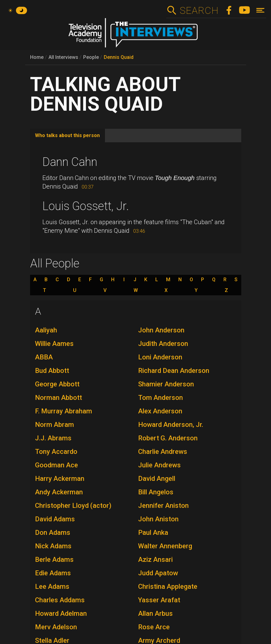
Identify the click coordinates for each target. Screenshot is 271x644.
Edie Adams (53, 573)
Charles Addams (60, 600)
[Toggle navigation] (260, 10)
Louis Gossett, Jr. (86, 206)
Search (199, 10)
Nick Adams (53, 546)
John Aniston (158, 519)
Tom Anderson (161, 398)
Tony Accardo (56, 452)
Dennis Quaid (119, 57)
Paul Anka (153, 533)
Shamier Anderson (166, 384)
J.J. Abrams (53, 438)
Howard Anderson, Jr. (171, 425)
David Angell (157, 479)
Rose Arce (154, 627)
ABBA (44, 357)
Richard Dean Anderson (174, 371)
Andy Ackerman (59, 492)
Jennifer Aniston (163, 506)
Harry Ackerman (60, 479)
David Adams (55, 519)
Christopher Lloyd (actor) (73, 506)
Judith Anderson (163, 344)
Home (37, 57)
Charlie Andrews (163, 452)
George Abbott (57, 384)
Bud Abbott (52, 371)
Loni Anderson (160, 357)
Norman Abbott (58, 398)
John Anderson (161, 330)
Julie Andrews (159, 465)
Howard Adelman (61, 613)
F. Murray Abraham (64, 411)
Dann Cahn (70, 162)
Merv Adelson (56, 627)
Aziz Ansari (155, 560)
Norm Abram (54, 425)
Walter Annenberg (165, 546)
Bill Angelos (156, 492)
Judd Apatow (158, 573)
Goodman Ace (56, 465)
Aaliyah (46, 330)
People (91, 57)
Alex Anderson (160, 411)
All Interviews (63, 57)
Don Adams (53, 533)
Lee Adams (52, 586)
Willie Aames (54, 344)
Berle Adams (54, 560)
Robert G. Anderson (168, 438)
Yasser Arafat (159, 600)
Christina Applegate (168, 586)
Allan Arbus (155, 613)
